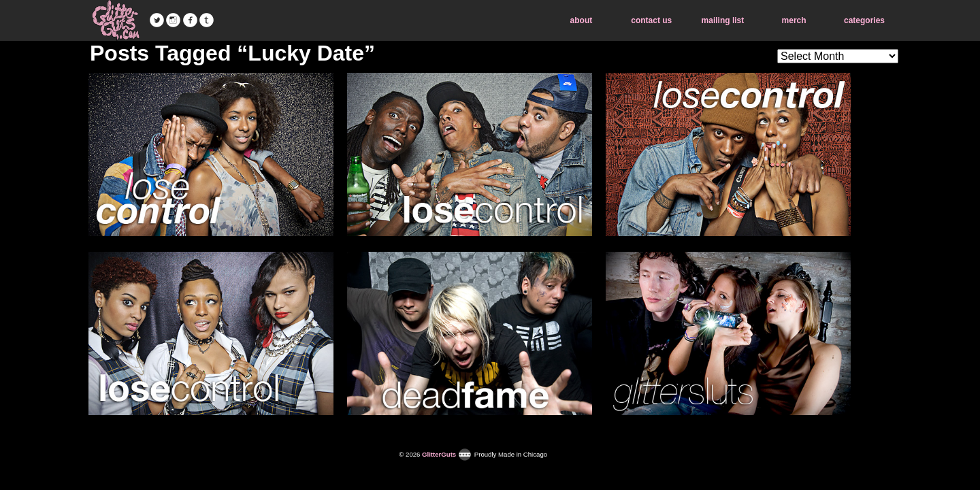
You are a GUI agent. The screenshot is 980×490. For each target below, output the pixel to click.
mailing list (723, 20)
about (582, 20)
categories (864, 20)
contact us (651, 20)
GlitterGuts (116, 20)
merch (794, 20)
